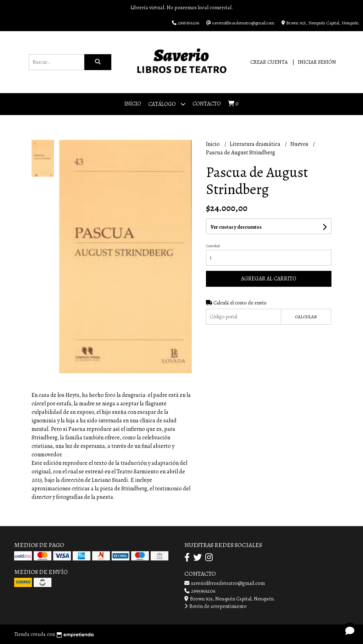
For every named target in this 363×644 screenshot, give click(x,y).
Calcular (306, 317)
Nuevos (300, 144)
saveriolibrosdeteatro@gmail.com (225, 583)
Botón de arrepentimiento (216, 606)
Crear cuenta (269, 62)
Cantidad (213, 246)
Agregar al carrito (269, 279)
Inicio (133, 104)
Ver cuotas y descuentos (236, 227)
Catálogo (167, 104)
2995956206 (200, 591)
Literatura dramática (256, 144)
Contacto (207, 104)
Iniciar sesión (317, 62)
